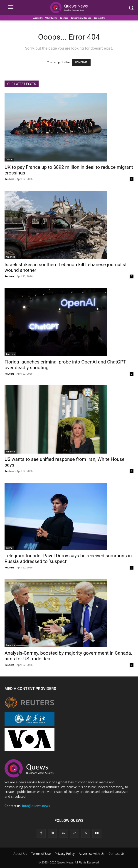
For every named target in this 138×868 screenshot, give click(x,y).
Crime (9, 159)
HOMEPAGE (81, 62)
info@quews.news (36, 806)
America (10, 257)
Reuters (9, 179)
